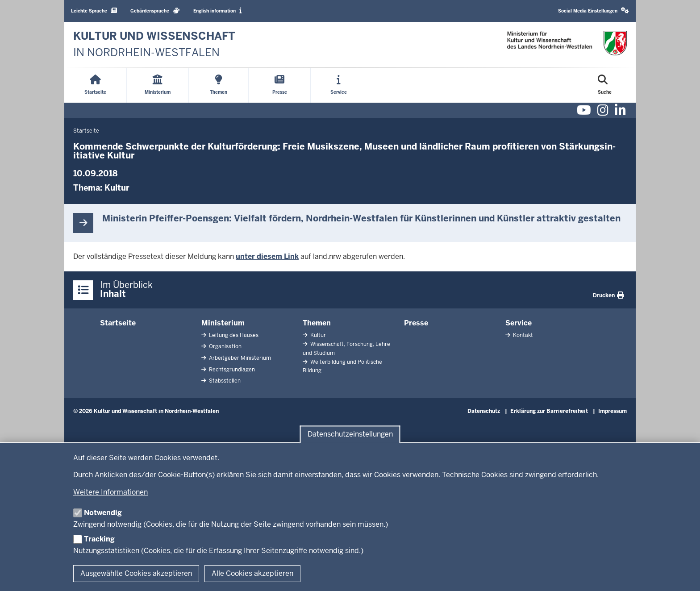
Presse (416, 323)
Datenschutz (484, 411)
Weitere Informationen (110, 492)
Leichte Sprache (94, 10)
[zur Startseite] (154, 44)
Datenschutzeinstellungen (350, 435)
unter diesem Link (267, 256)
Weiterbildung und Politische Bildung (342, 366)
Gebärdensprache (155, 10)
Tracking (99, 539)
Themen (317, 323)
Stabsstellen (224, 381)
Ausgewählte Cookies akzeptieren (136, 573)
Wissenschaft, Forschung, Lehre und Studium (346, 348)
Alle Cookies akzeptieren (252, 573)
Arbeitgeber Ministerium (239, 358)
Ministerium (223, 323)
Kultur (117, 188)
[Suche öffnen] (605, 85)
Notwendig (103, 513)
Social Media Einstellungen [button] (594, 10)
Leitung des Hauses (233, 335)
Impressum (612, 411)
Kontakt (522, 335)
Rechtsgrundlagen (231, 370)
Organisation (225, 346)
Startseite (118, 323)
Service (519, 323)
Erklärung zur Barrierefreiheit (549, 411)
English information (217, 10)
